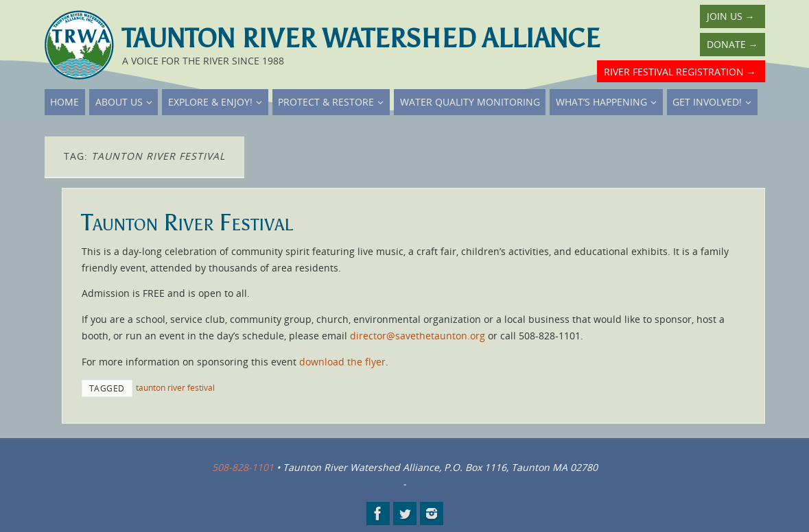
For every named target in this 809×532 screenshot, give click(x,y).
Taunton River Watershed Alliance (361, 38)
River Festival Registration (680, 72)
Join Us (731, 16)
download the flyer (342, 362)
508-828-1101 (243, 467)
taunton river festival (175, 387)
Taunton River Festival (187, 222)
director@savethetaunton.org (418, 336)
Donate (732, 44)
